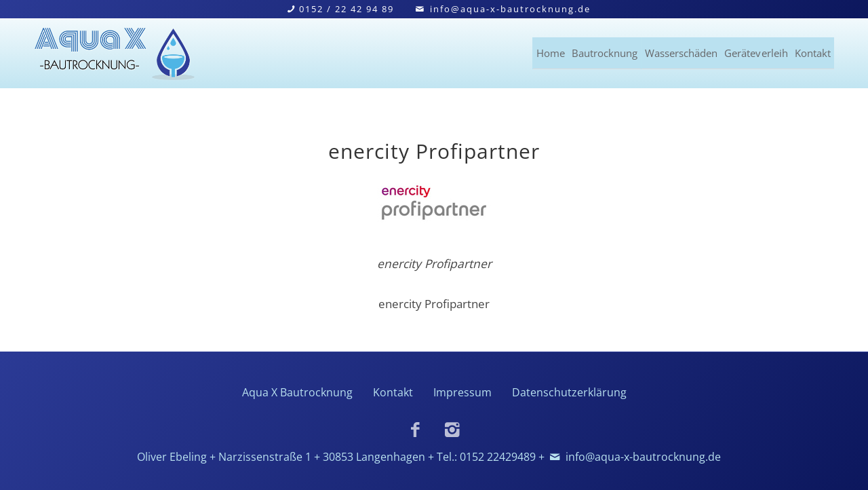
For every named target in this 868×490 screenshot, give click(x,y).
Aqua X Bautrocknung (297, 392)
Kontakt (811, 50)
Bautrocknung (513, 50)
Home (434, 50)
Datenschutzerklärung (569, 392)
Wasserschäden (620, 50)
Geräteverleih (728, 50)
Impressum (462, 392)
